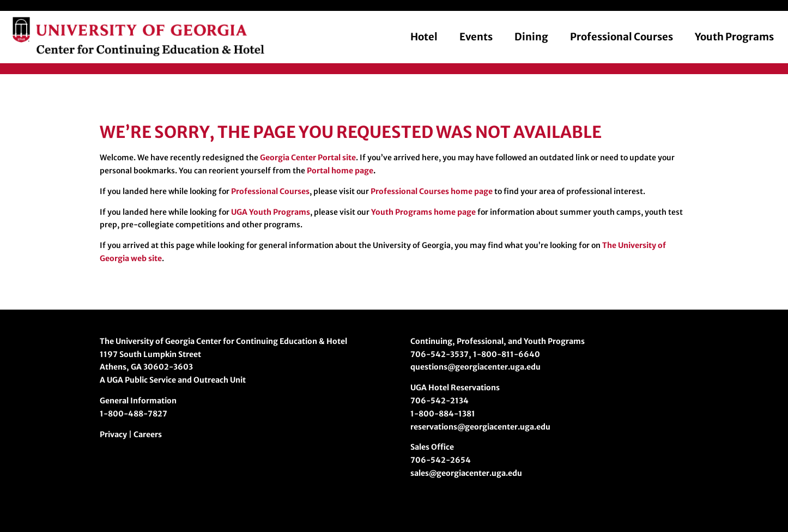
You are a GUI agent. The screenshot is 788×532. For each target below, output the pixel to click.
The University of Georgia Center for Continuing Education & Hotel (223, 341)
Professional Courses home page (432, 191)
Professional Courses (622, 37)
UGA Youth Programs (271, 212)
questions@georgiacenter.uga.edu (475, 367)
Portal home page (340, 171)
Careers (148, 434)
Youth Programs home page (423, 212)
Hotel (424, 37)
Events (476, 37)
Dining (531, 37)
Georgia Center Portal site (308, 158)
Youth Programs (734, 37)
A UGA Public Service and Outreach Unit (173, 380)
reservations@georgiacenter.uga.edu (480, 427)
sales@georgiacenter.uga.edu (466, 473)
